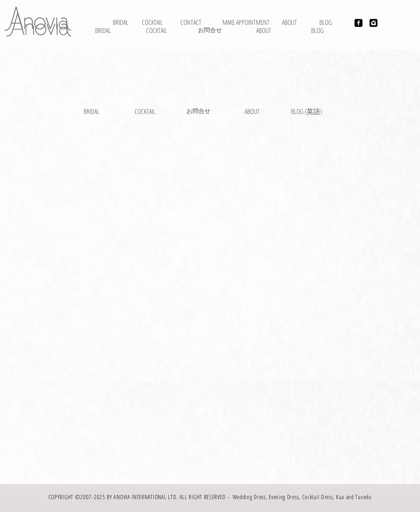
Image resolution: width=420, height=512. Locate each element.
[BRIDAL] (121, 22)
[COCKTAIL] (157, 30)
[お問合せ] (210, 30)
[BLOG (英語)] (306, 111)
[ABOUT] (289, 22)
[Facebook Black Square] (358, 23)
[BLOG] (317, 30)
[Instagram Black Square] (373, 23)
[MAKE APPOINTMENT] (246, 22)
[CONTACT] (191, 22)
